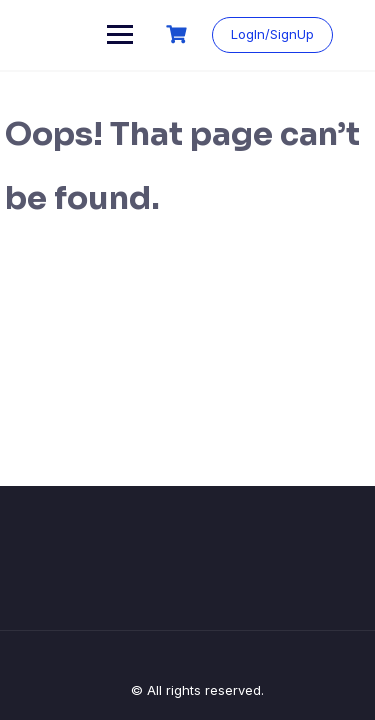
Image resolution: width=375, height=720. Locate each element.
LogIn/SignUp (272, 34)
